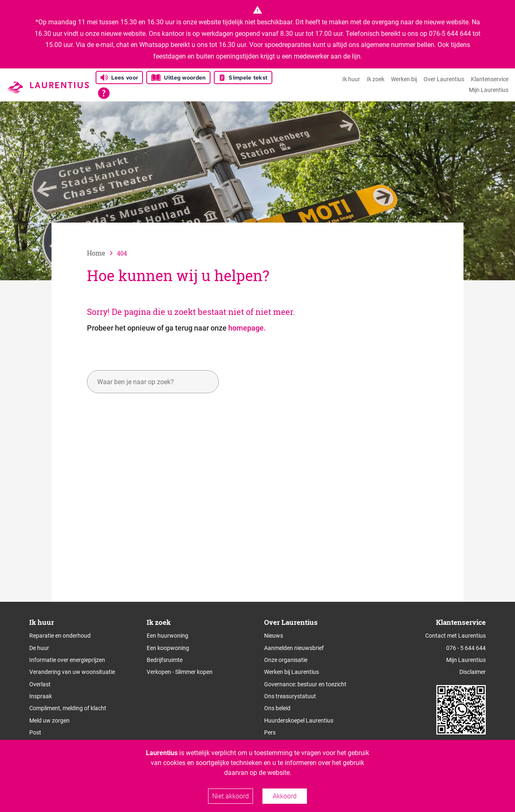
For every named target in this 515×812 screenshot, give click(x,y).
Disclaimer (473, 672)
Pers (270, 732)
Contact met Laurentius (455, 636)
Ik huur (351, 79)
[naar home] (102, 253)
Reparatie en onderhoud (60, 636)
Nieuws (274, 636)
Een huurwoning (167, 636)
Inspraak (41, 696)
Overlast (40, 684)
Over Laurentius (444, 79)
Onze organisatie (286, 660)
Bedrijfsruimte (165, 660)
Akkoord (285, 796)
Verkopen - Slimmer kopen (180, 672)
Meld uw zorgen (49, 720)
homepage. (247, 328)
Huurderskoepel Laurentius (299, 720)
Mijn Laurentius (489, 90)
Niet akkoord (231, 796)
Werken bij (404, 79)
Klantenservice (490, 79)
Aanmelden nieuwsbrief (294, 648)
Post (35, 732)
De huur (39, 648)
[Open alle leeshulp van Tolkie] (104, 93)
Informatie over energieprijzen (67, 660)
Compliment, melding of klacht (68, 708)
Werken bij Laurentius (291, 672)
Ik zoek (376, 79)
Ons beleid (277, 708)
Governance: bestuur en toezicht (305, 684)
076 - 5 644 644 (466, 648)
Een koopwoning (168, 648)
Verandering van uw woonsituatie (72, 672)
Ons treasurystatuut (290, 696)
